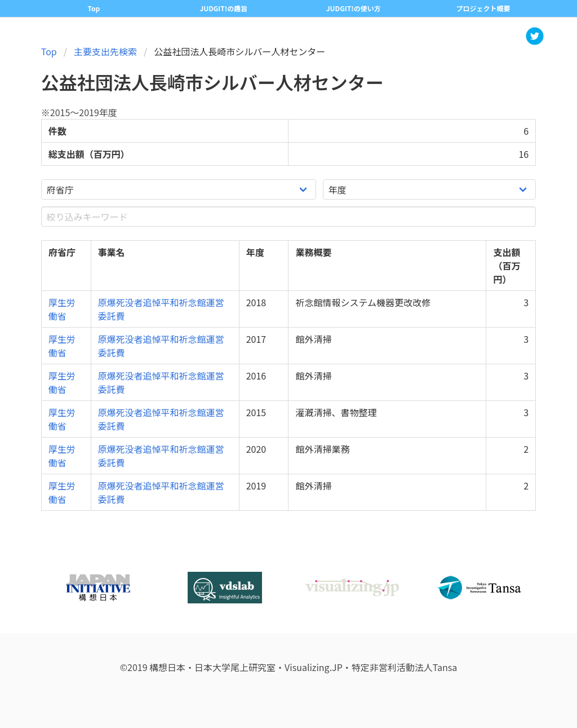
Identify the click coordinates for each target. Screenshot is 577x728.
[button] (535, 36)
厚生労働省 (62, 309)
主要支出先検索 (105, 51)
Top (49, 51)
